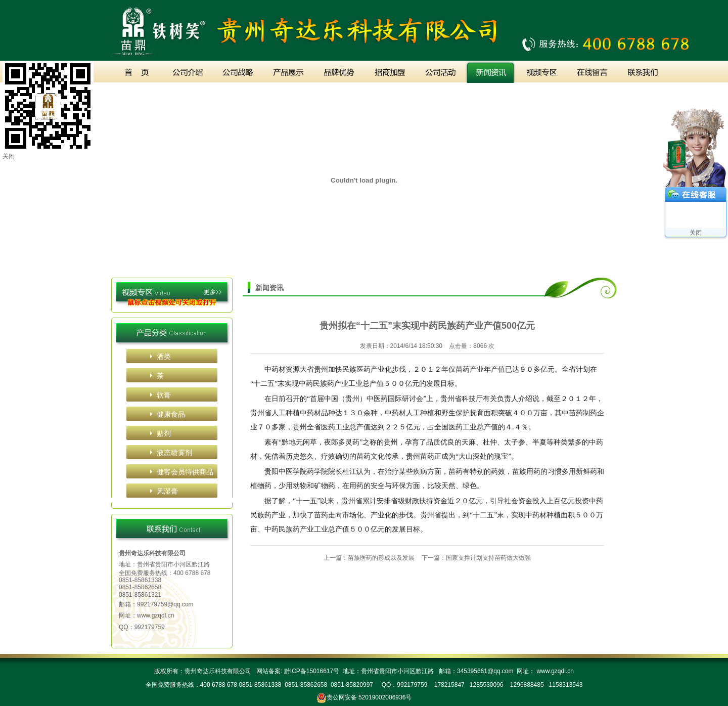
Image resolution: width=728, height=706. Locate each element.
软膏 (164, 395)
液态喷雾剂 (174, 453)
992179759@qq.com (165, 604)
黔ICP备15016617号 (311, 671)
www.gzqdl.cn (155, 615)
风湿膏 (167, 491)
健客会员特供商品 (185, 472)
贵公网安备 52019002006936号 (369, 697)
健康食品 (171, 414)
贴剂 (164, 433)
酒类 (164, 357)
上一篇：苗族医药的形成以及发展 (369, 558)
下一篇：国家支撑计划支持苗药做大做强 (476, 558)
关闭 (696, 233)
